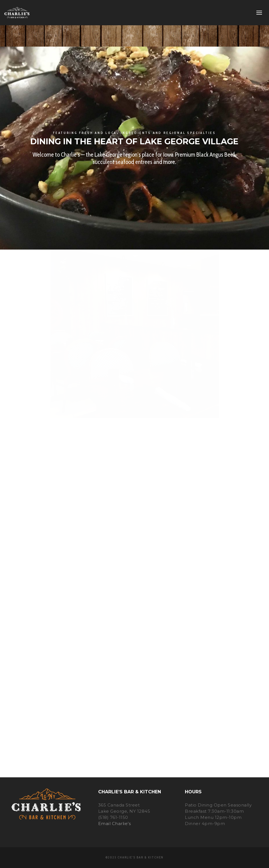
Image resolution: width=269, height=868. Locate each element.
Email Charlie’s (115, 824)
